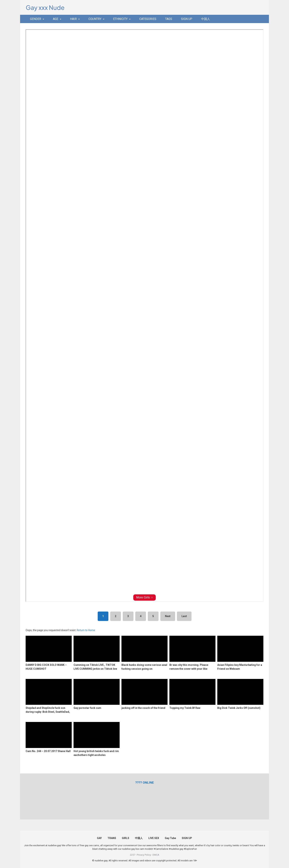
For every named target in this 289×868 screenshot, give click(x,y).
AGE (56, 19)
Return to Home (86, 630)
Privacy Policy (144, 855)
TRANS (112, 838)
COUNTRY (95, 19)
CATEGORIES (148, 19)
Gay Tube (170, 838)
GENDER (36, 19)
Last (184, 616)
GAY (99, 838)
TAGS (169, 19)
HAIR (73, 19)
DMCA (156, 855)
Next (168, 616)
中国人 (206, 19)
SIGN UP (187, 19)
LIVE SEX (154, 838)
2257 (133, 855)
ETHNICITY (120, 19)
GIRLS (126, 838)
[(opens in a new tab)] (145, 783)
